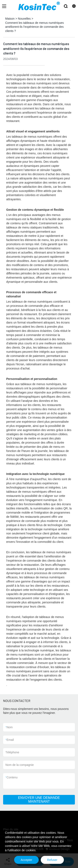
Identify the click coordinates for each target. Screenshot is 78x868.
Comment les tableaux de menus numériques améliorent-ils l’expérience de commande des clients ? (35, 27)
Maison (10, 19)
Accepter (26, 860)
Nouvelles (24, 19)
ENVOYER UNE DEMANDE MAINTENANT (39, 800)
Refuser (52, 860)
